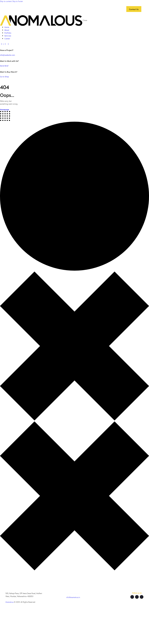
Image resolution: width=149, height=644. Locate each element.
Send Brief (4, 66)
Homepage (4, 109)
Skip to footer (18, 1)
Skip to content (6, 1)
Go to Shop (4, 77)
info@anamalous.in (73, 597)
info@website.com (8, 55)
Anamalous (10, 602)
